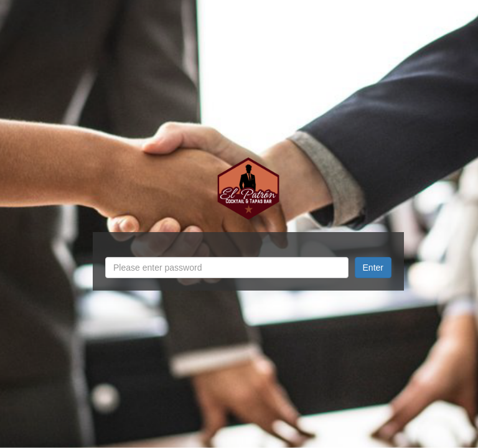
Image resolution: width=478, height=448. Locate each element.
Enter (373, 268)
